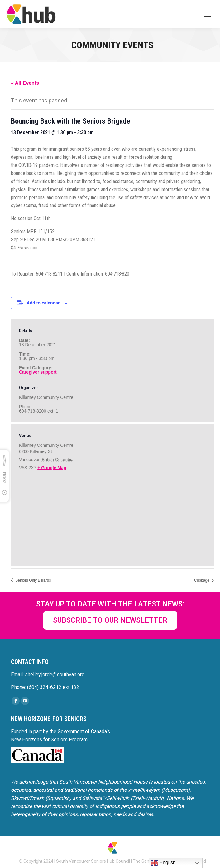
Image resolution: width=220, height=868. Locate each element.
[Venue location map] (112, 518)
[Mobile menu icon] (208, 14)
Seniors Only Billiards (33, 580)
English (163, 863)
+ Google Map (52, 468)
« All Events (25, 83)
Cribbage (202, 580)
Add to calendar (43, 303)
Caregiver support (38, 372)
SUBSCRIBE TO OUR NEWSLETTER (110, 620)
